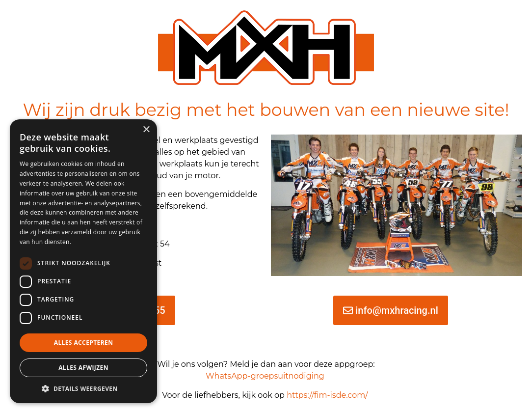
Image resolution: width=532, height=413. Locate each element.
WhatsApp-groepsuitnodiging (265, 376)
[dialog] (83, 261)
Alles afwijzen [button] (83, 368)
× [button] (146, 130)
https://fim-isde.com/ (328, 395)
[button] (83, 388)
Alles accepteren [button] (84, 343)
